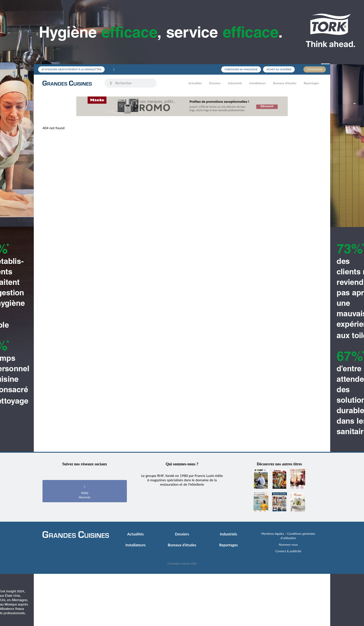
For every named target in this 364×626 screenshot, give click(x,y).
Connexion (315, 69)
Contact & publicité (288, 551)
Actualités (195, 83)
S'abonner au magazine (241, 69)
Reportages (311, 83)
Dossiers (215, 83)
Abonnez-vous (288, 544)
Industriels (235, 83)
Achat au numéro (279, 69)
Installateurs (258, 83)
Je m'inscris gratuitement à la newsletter (71, 69)
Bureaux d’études (285, 83)
